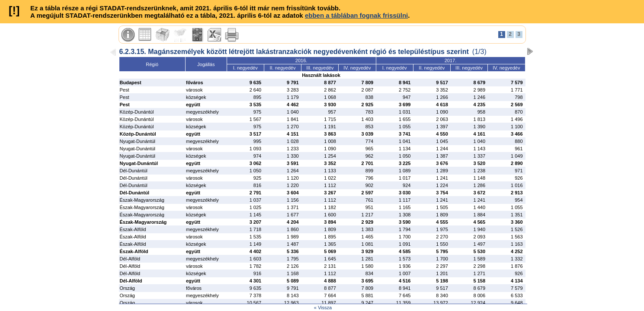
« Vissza (323, 308)
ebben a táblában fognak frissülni (356, 15)
